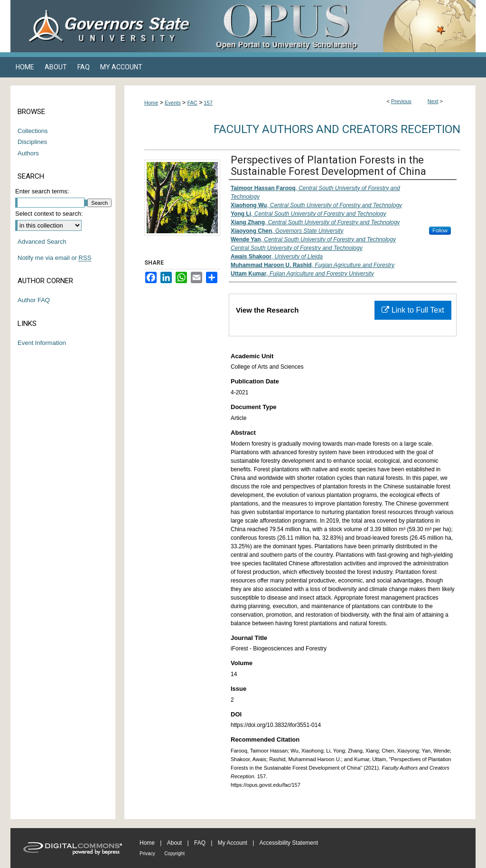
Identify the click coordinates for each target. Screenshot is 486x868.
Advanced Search (42, 242)
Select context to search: (49, 214)
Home (151, 103)
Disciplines (32, 142)
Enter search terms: (42, 191)
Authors (28, 153)
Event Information (42, 343)
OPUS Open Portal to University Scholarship (338, 26)
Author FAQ (34, 300)
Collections (33, 131)
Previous (401, 101)
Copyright (174, 854)
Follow (440, 230)
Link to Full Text (413, 310)
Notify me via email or (54, 258)
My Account (233, 843)
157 (208, 103)
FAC (192, 103)
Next (433, 101)
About (174, 843)
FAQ (200, 843)
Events (173, 103)
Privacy (147, 854)
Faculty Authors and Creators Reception (337, 129)
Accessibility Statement (289, 843)
